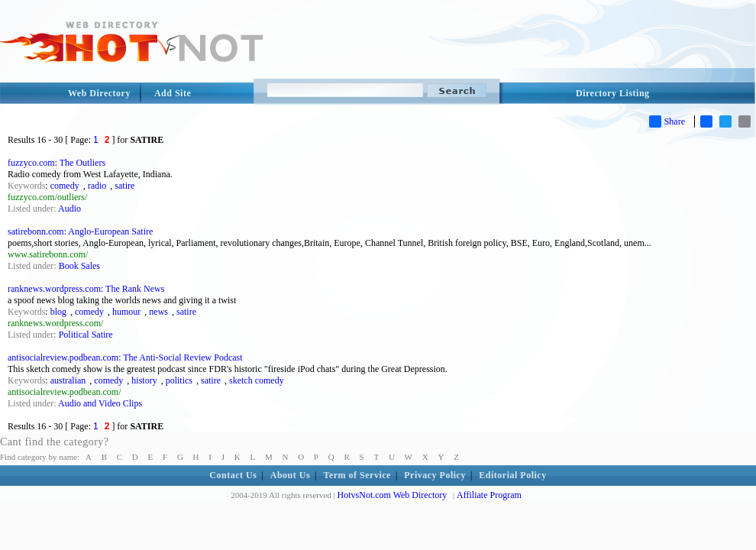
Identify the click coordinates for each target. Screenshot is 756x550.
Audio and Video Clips (100, 403)
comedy (65, 186)
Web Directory (99, 93)
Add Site (173, 93)
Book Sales (79, 266)
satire (124, 186)
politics (179, 380)
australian (68, 380)
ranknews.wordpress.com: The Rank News (86, 289)
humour (126, 312)
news (158, 312)
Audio (69, 209)
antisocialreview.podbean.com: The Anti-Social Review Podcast (125, 357)
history (144, 380)
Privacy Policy (435, 475)
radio (97, 186)
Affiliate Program (489, 495)
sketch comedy (257, 380)
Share (667, 121)
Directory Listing (613, 93)
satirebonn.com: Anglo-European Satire (80, 231)
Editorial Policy (512, 475)
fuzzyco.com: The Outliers (57, 163)
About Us (290, 475)
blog (58, 312)
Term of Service (357, 475)
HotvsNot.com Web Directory (393, 495)
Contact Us (233, 475)
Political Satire (86, 335)
